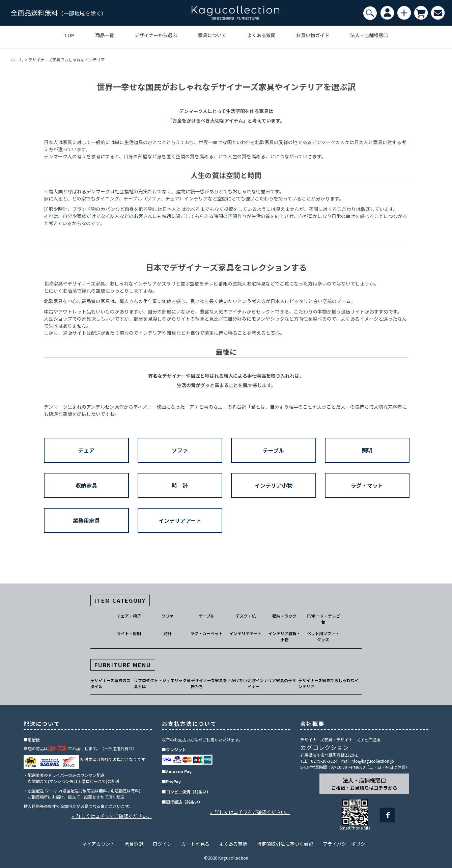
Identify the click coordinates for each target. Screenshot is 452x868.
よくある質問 (261, 35)
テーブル (273, 450)
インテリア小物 (274, 485)
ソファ (180, 450)
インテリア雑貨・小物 (284, 636)
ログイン (162, 844)
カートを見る (195, 844)
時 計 (180, 485)
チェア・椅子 (129, 616)
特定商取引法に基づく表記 (285, 844)
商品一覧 (105, 35)
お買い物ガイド (313, 35)
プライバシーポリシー (346, 844)
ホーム (17, 60)
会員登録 (134, 844)
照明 (367, 450)
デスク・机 (246, 616)
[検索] (370, 13)
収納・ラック (284, 616)
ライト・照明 (129, 633)
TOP (69, 35)
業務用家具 (86, 520)
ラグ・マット (367, 485)
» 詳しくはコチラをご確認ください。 (112, 816)
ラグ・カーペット (206, 633)
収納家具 (86, 485)
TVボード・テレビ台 (323, 619)
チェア (86, 450)
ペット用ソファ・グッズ (323, 636)
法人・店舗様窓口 (369, 35)
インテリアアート (180, 520)
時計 (168, 633)
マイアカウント (98, 844)
